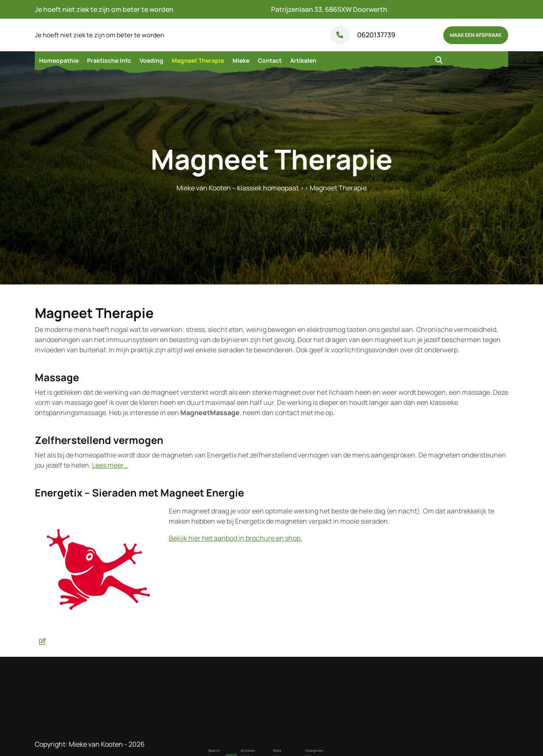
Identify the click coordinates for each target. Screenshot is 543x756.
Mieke (241, 60)
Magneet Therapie (198, 60)
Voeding (151, 60)
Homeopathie (59, 60)
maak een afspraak (476, 35)
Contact (270, 60)
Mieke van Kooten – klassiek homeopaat (238, 188)
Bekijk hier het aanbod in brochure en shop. (235, 538)
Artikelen (303, 60)
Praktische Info (109, 60)
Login (274, 751)
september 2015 (258, 753)
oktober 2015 (257, 751)
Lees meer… (110, 465)
